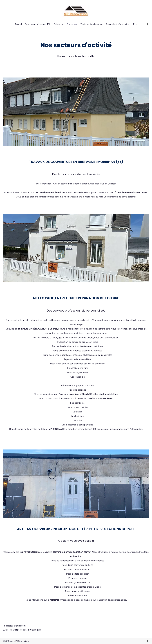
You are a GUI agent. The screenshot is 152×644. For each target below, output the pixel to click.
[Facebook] (147, 24)
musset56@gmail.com (15, 626)
